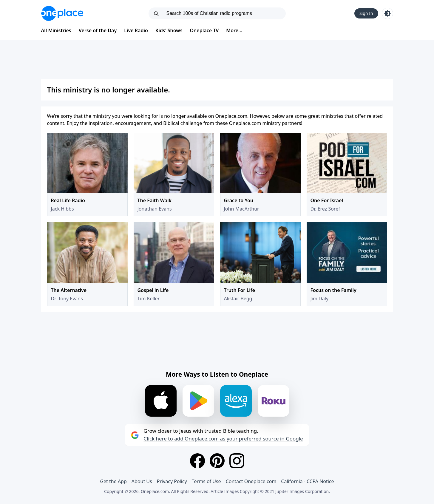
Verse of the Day (98, 30)
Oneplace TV (204, 30)
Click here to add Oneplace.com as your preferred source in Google (223, 439)
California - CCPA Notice (307, 481)
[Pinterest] (217, 461)
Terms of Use (206, 481)
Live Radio (136, 30)
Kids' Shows (169, 30)
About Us (142, 481)
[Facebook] (197, 461)
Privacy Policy (172, 481)
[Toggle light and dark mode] (387, 13)
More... (234, 30)
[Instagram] (237, 461)
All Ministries (56, 30)
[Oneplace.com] (62, 13)
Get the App (113, 481)
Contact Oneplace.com (251, 481)
